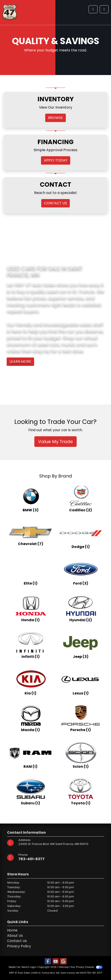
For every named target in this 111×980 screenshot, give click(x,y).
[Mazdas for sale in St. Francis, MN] (31, 719)
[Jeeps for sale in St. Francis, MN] (81, 645)
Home (12, 930)
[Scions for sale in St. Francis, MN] (81, 755)
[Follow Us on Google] (63, 962)
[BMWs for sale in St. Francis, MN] (31, 499)
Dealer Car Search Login (22, 967)
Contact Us (17, 941)
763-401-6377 (31, 859)
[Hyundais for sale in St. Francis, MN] (81, 609)
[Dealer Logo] (10, 12)
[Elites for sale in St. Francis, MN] (31, 572)
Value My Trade (55, 442)
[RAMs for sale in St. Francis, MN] (31, 755)
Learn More (20, 362)
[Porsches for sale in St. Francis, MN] (81, 719)
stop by (41, 351)
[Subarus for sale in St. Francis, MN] (31, 792)
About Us (15, 936)
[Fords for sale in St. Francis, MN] (81, 572)
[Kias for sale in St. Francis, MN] (31, 682)
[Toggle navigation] (104, 9)
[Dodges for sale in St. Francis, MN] (81, 535)
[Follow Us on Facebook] (48, 962)
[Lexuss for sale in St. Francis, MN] (81, 682)
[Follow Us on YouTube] (56, 962)
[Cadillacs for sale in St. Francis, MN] (81, 499)
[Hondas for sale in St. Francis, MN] (31, 609)
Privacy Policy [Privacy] (19, 946)
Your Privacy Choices (86, 967)
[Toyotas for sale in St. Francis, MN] (81, 792)
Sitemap (63, 967)
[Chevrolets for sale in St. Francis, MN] (31, 535)
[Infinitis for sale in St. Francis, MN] (31, 645)
